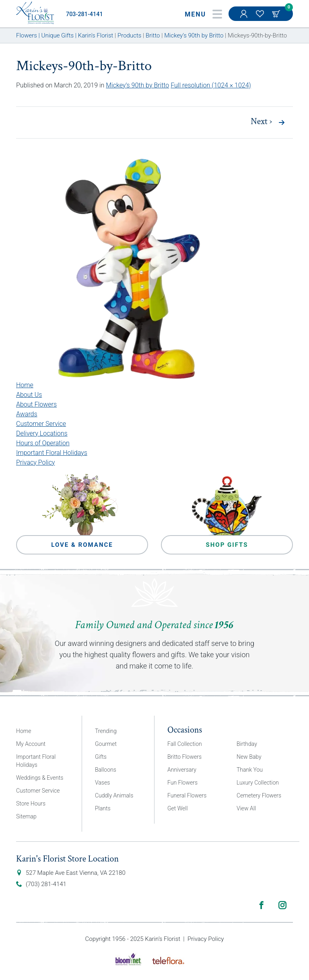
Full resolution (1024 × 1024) (211, 85)
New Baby (249, 757)
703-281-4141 (84, 14)
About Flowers (36, 404)
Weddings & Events (40, 778)
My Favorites (261, 18)
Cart (277, 14)
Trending (106, 731)
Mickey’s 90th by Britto (137, 85)
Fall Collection (185, 744)
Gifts (101, 757)
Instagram (282, 905)
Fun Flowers (182, 783)
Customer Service (41, 424)
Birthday (247, 744)
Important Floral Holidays (52, 453)
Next (261, 122)
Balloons (106, 770)
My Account (245, 18)
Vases (102, 783)
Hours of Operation (43, 443)
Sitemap (26, 816)
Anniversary (182, 770)
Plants (103, 808)
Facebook (262, 905)
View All (246, 808)
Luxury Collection (258, 783)
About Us (29, 395)
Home (25, 385)
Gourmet (106, 744)
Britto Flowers (184, 757)
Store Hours (31, 804)
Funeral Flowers (187, 795)
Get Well (178, 808)
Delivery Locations (42, 433)
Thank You (250, 770)
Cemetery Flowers (259, 795)
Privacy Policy (35, 462)
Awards (27, 414)
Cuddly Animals (114, 795)
